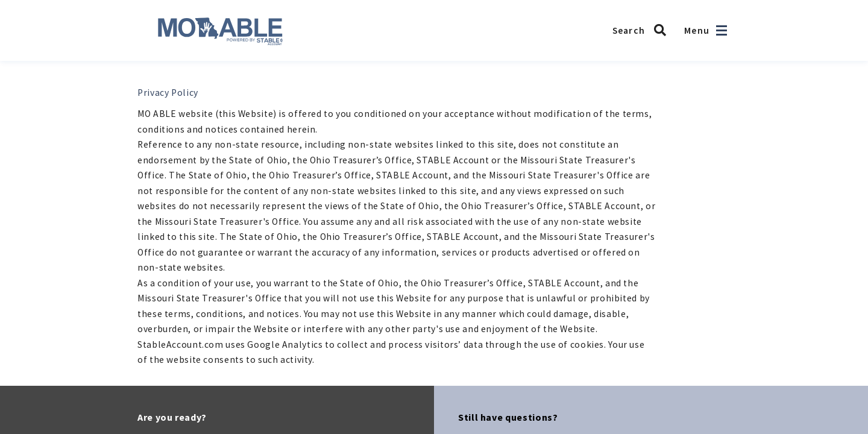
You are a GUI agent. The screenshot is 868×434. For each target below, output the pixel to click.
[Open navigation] (722, 30)
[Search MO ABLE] (643, 30)
